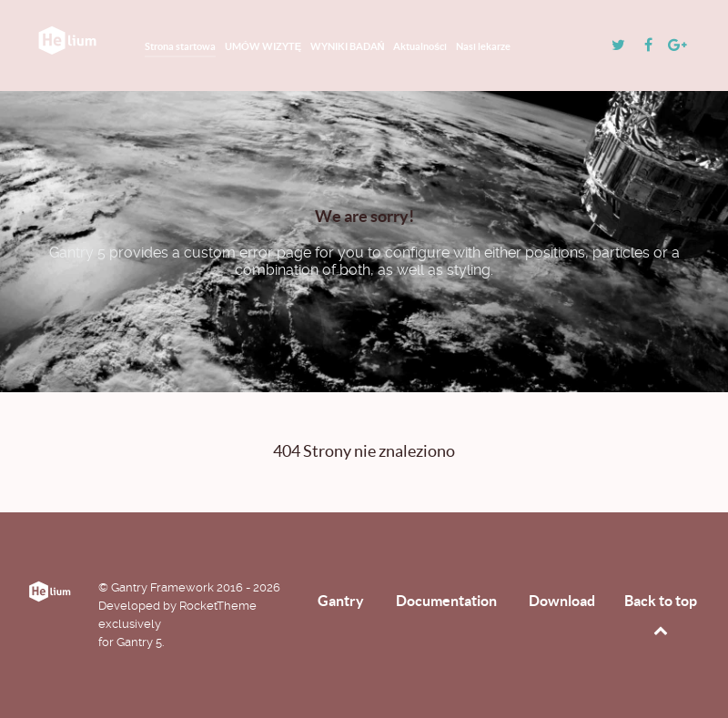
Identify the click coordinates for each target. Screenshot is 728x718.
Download (562, 601)
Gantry (341, 601)
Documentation (446, 601)
